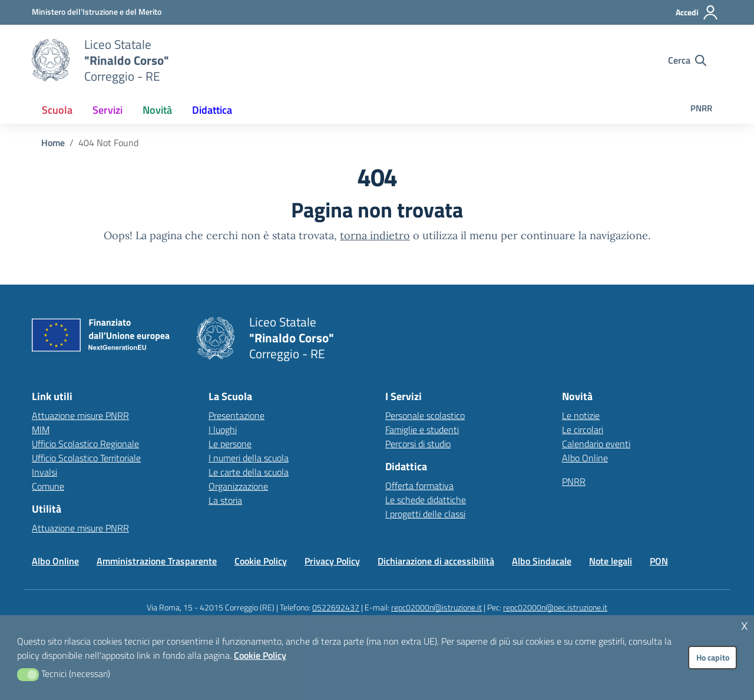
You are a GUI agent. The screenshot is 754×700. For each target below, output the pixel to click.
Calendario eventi (596, 444)
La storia (225, 500)
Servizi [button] (108, 110)
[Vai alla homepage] (51, 60)
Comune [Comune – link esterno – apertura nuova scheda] (48, 486)
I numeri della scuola (249, 458)
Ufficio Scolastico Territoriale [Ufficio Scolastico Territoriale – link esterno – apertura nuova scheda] (86, 458)
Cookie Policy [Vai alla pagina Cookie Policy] (261, 561)
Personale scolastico (425, 415)
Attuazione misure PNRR (80, 415)
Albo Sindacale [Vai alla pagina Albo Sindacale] (542, 561)
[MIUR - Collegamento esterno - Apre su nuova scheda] (97, 12)
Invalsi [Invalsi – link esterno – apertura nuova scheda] (44, 472)
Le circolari (583, 430)
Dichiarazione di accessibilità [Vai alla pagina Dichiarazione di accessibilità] (436, 561)
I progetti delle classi (425, 514)
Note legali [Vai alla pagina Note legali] (611, 561)
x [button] (745, 624)
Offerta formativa (419, 486)
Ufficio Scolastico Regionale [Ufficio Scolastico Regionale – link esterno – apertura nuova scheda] (85, 444)
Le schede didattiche (426, 500)
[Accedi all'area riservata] (697, 12)
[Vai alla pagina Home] (53, 143)
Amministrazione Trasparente (157, 561)
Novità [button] (157, 110)
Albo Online (585, 458)
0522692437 (336, 607)
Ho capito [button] (713, 658)
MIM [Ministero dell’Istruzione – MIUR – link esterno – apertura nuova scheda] (41, 430)
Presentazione (237, 415)
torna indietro (375, 235)
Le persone (230, 444)
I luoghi (223, 430)
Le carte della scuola (249, 472)
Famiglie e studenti (422, 430)
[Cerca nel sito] (687, 60)
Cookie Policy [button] (260, 655)
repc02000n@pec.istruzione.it (555, 607)
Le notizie (581, 415)
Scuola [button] (57, 110)
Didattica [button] (212, 110)
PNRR (701, 108)
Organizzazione (238, 486)
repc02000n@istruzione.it (436, 607)
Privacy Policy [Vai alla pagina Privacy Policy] (332, 561)
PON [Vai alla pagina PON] (659, 561)
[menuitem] (57, 110)
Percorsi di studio (418, 444)
